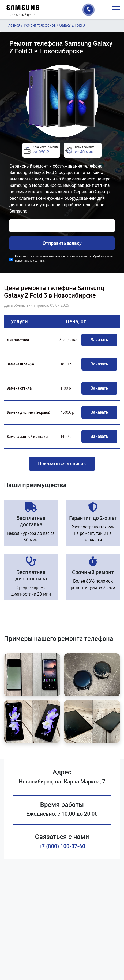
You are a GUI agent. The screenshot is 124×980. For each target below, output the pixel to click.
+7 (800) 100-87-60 (62, 846)
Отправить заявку (62, 243)
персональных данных (30, 261)
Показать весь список (62, 464)
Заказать (99, 340)
